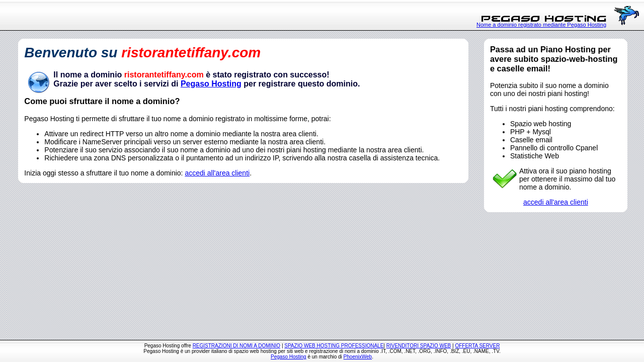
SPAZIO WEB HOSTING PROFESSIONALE (334, 346)
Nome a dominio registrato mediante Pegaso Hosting (541, 25)
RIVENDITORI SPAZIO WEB (419, 346)
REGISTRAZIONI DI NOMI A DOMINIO (236, 346)
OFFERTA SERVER (477, 346)
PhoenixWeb (358, 357)
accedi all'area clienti (217, 173)
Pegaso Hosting (211, 84)
